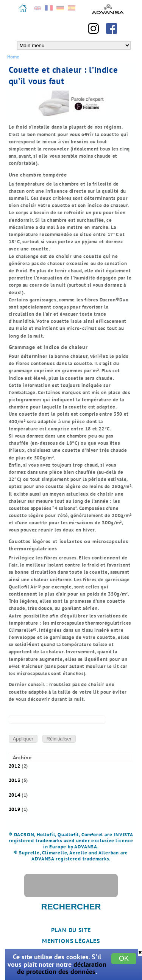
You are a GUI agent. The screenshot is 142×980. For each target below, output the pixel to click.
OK (124, 958)
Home (13, 57)
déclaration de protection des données (62, 968)
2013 (15, 780)
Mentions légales (71, 941)
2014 (15, 795)
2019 (15, 809)
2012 (15, 766)
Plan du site (71, 930)
